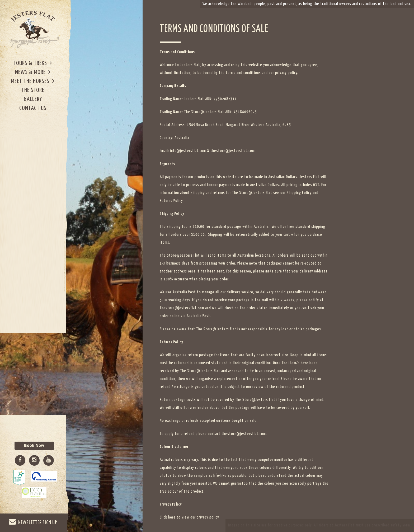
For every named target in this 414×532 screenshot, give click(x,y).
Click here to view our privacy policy (189, 517)
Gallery (33, 99)
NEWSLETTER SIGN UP (33, 522)
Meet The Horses (33, 81)
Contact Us (33, 108)
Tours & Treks (33, 63)
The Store (33, 90)
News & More (33, 72)
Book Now (34, 446)
